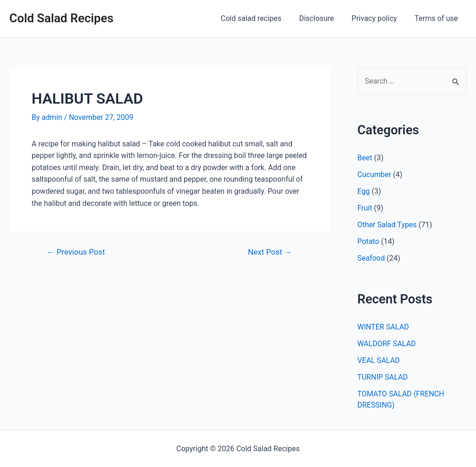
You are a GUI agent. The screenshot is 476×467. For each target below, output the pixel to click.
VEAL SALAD (379, 361)
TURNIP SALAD (383, 378)
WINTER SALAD (383, 327)
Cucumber (374, 175)
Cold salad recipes (261, 18)
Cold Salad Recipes (61, 18)
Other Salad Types (387, 225)
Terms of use (438, 18)
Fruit (365, 208)
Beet (365, 158)
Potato (368, 242)
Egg (364, 192)
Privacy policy (378, 18)
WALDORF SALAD (387, 344)
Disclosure (323, 18)
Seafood (371, 259)
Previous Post (76, 252)
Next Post (269, 252)
